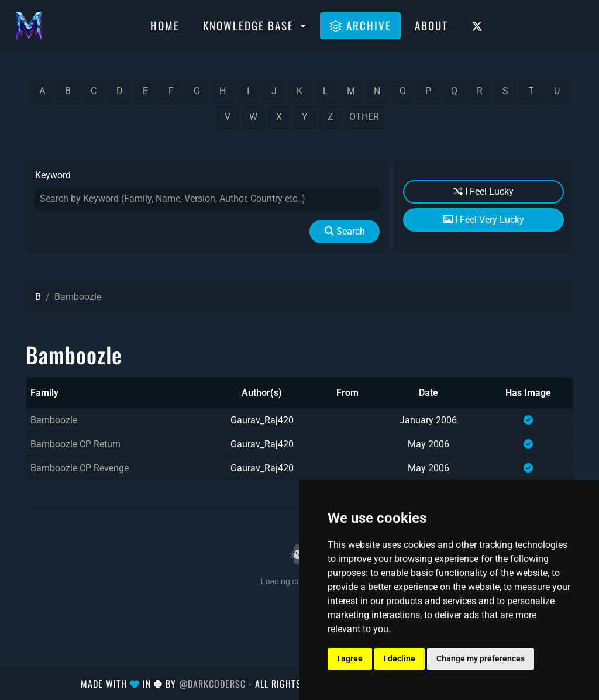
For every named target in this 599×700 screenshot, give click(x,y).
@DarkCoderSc (212, 684)
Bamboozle (54, 420)
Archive (360, 25)
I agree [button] (350, 658)
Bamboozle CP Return (75, 444)
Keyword (53, 175)
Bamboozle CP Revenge (80, 468)
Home (165, 25)
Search (345, 231)
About (431, 25)
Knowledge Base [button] (250, 25)
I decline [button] (400, 658)
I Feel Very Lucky (484, 220)
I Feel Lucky (483, 192)
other (364, 117)
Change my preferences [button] (481, 658)
